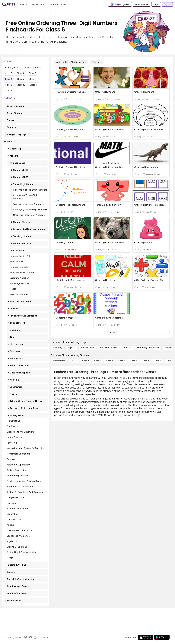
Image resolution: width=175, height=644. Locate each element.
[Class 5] (122, 361)
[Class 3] (97, 361)
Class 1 (27, 67)
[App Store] (145, 637)
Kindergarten (12, 67)
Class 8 (32, 79)
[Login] (156, 4)
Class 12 (9, 90)
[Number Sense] (87, 348)
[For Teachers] (38, 4)
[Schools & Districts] (57, 4)
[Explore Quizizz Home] (9, 4)
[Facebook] (30, 637)
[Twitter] (26, 637)
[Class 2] (85, 361)
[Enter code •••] (142, 4)
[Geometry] (58, 348)
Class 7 (21, 79)
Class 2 (39, 67)
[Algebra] (72, 348)
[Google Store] (162, 637)
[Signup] (167, 4)
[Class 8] (158, 361)
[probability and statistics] (148, 348)
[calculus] (128, 348)
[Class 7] (146, 361)
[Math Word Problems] (109, 348)
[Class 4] (110, 361)
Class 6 (9, 79)
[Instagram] (35, 637)
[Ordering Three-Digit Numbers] (71, 62)
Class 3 (9, 73)
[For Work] (23, 4)
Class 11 (34, 85)
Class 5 (32, 73)
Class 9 (9, 85)
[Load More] (112, 332)
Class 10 (21, 85)
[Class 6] (97, 62)
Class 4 (20, 73)
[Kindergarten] (59, 361)
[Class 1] (74, 361)
